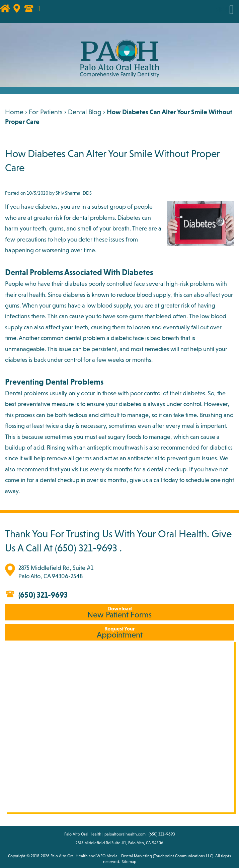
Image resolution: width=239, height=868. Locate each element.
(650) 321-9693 (86, 548)
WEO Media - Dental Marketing (124, 856)
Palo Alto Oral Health (69, 856)
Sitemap (129, 862)
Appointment (119, 632)
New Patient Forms (119, 612)
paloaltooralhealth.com (125, 834)
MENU (223, 10)
